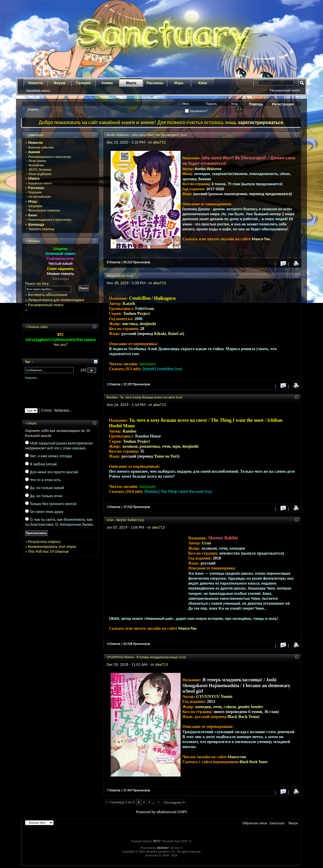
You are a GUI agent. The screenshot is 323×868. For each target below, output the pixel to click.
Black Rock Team (243, 717)
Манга (131, 83)
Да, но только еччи (46, 496)
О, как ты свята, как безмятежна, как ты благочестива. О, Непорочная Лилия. (59, 522)
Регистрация (283, 104)
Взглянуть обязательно (48, 295)
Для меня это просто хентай (54, 472)
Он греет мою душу (46, 512)
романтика (150, 446)
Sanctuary (277, 823)
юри (176, 446)
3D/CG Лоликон (40, 170)
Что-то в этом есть (45, 480)
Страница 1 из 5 (122, 802)
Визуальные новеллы (44, 210)
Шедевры (35, 206)
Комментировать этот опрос (52, 547)
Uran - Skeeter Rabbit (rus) (125, 520)
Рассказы (155, 83)
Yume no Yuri (166, 456)
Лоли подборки (40, 174)
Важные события (41, 147)
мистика (130, 324)
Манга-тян (237, 757)
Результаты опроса (44, 542)
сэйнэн (230, 707)
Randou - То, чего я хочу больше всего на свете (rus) (144, 397)
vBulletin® (163, 848)
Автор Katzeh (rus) (120, 276)
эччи (166, 446)
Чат (28, 362)
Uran (206, 543)
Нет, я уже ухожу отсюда (51, 456)
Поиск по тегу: (37, 284)
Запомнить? (196, 111)
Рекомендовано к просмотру (50, 157)
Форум (59, 83)
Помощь (256, 104)
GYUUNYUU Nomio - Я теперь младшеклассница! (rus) (146, 657)
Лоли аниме (37, 161)
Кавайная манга (38, 91)
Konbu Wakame (208, 169)
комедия (203, 707)
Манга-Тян (261, 239)
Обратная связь (255, 823)
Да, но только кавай (47, 488)
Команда (36, 224)
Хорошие (35, 192)
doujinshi (148, 324)
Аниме (107, 83)
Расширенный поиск (285, 90)
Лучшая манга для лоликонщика (56, 300)
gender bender (250, 707)
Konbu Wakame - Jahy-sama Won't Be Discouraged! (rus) (147, 135)
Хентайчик (36, 165)
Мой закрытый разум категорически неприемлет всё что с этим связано (59, 446)
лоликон (130, 446)
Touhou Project (136, 314)
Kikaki (160, 334)
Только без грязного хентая (53, 504)
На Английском (39, 197)
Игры (179, 83)
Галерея (83, 83)
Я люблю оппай (43, 464)
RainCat (175, 334)
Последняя (175, 802)
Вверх (293, 823)
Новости (36, 83)
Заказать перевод (41, 229)
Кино (203, 83)
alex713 (159, 142)
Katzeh (129, 304)
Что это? (60, 345)
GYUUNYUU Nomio (214, 697)
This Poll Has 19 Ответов (48, 552)
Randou (129, 431)
